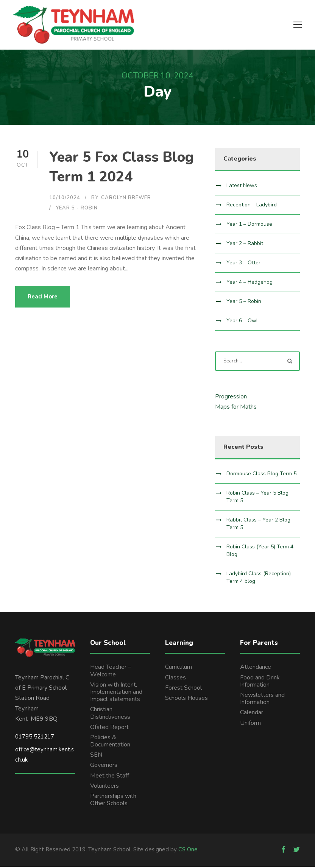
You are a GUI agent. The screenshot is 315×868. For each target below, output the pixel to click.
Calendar (252, 714)
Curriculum (179, 668)
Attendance (256, 668)
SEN (96, 756)
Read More (43, 298)
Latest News (242, 187)
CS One (188, 851)
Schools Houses (186, 699)
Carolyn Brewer (126, 199)
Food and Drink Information (260, 682)
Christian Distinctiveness (110, 714)
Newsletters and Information (262, 700)
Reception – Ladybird (252, 206)
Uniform (250, 724)
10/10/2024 (65, 199)
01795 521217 (35, 738)
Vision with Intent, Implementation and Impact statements (116, 693)
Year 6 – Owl (242, 322)
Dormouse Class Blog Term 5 (261, 475)
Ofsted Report (109, 728)
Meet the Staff (110, 777)
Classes (175, 679)
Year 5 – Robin (244, 302)
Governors (104, 767)
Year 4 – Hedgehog (250, 283)
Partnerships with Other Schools (113, 801)
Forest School (183, 689)
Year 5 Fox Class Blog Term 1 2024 (122, 169)
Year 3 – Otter (243, 264)
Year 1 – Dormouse (249, 225)
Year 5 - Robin (77, 209)
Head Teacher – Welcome (111, 672)
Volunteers (104, 787)
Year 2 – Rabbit (245, 244)
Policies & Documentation (110, 742)
